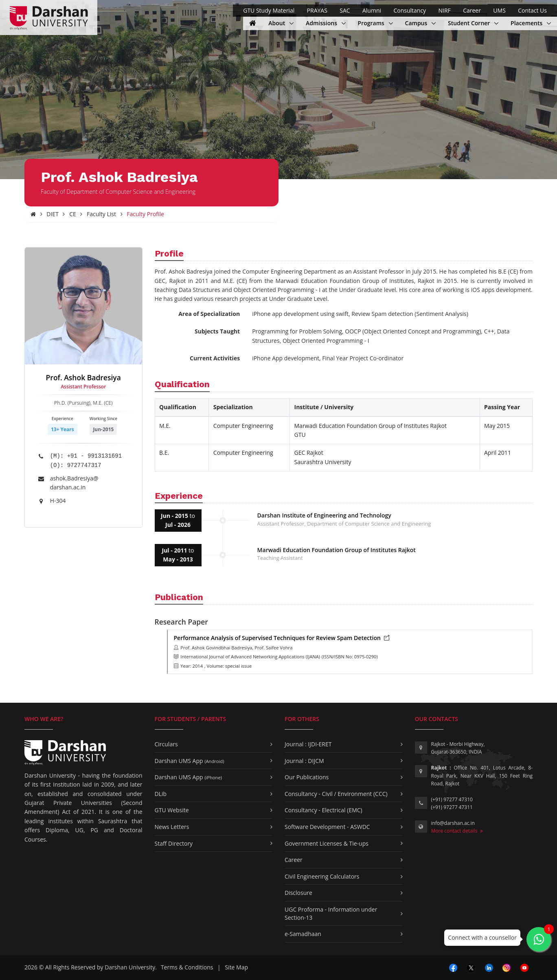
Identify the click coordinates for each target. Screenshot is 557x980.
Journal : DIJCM (304, 761)
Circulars (166, 744)
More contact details (457, 831)
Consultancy (410, 10)
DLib (161, 794)
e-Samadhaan (303, 934)
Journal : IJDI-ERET (308, 744)
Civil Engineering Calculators (322, 876)
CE (73, 214)
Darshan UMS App (190, 761)
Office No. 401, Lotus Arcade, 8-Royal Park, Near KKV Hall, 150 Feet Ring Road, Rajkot (482, 775)
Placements (527, 23)
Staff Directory (174, 843)
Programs (375, 23)
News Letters (172, 827)
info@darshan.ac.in (453, 823)
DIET (53, 214)
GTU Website (172, 810)
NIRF (444, 10)
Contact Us (532, 10)
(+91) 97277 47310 (452, 799)
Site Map (236, 967)
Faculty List (101, 214)
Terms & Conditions (187, 967)
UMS (499, 10)
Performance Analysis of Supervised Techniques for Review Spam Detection (282, 638)
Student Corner (470, 23)
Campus (420, 23)
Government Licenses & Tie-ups (327, 843)
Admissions (322, 23)
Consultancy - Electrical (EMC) (323, 810)
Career (472, 10)
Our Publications (307, 777)
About (281, 23)
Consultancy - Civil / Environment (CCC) (336, 794)
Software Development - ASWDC (327, 827)
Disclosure (298, 893)
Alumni (372, 10)
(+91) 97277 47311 (452, 807)
